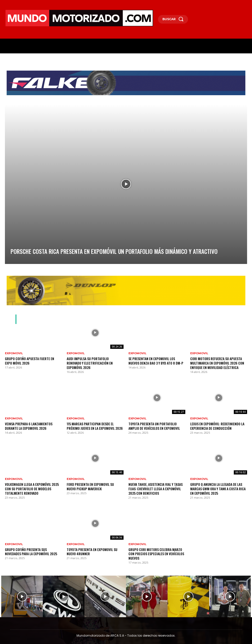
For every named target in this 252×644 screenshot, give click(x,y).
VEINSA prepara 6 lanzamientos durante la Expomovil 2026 (33, 424)
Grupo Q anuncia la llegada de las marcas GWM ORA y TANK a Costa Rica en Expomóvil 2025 (218, 485)
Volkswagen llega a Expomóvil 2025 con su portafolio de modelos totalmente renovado (32, 485)
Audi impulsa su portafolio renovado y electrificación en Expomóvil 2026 (93, 360)
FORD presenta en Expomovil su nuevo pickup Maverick (92, 483)
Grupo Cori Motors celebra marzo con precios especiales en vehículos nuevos (155, 547)
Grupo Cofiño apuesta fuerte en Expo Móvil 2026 (30, 360)
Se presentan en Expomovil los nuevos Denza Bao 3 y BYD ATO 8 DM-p (154, 360)
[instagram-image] (22, 586)
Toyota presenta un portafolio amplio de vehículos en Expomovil (156, 424)
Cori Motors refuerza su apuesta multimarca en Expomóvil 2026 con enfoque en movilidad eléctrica (214, 362)
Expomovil (14, 353)
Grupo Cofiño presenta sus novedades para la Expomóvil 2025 (31, 547)
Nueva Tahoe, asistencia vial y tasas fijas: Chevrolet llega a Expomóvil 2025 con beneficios (156, 485)
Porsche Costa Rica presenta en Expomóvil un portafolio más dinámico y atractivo (67, 253)
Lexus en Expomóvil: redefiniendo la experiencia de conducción (214, 424)
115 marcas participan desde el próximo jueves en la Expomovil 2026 (93, 424)
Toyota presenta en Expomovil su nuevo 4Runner (93, 547)
